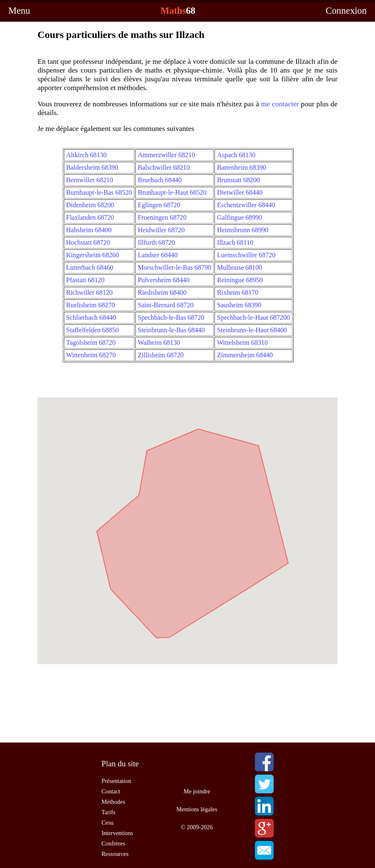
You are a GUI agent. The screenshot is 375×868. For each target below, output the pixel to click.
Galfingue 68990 (239, 217)
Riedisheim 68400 (162, 292)
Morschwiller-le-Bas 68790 (174, 267)
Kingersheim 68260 (93, 255)
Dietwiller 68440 (240, 192)
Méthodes (113, 802)
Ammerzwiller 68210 (166, 155)
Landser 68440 (158, 255)
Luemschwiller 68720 (246, 255)
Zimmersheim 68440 (245, 355)
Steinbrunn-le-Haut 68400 (252, 330)
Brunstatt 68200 (238, 180)
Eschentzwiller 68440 (246, 205)
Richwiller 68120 (90, 292)
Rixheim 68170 (238, 292)
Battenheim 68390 (242, 167)
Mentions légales (197, 809)
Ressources (115, 854)
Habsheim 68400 (89, 230)
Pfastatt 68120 (86, 280)
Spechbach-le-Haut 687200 (253, 317)
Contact (111, 791)
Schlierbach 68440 (91, 317)
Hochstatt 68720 (88, 242)
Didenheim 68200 (90, 205)
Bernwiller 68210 (90, 180)
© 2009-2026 (197, 827)
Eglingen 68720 (159, 205)
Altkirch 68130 (87, 155)
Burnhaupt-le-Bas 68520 (99, 192)
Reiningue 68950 (240, 280)
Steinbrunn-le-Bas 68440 (171, 330)
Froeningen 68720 (162, 217)
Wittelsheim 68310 (242, 342)
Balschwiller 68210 (164, 167)
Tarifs (108, 812)
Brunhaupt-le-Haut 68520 (172, 192)
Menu (19, 11)
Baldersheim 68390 (92, 167)
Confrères (113, 843)
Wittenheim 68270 (91, 355)
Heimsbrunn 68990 (243, 230)
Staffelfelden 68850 (93, 330)
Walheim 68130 (159, 342)
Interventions (117, 833)
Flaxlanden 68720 (90, 217)
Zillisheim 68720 (161, 355)
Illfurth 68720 (156, 242)
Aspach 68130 (236, 155)
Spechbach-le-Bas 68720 (171, 317)
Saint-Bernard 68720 (166, 305)
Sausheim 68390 (239, 305)
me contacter (280, 104)
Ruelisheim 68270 (91, 305)
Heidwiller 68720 (161, 230)
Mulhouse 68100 (239, 267)
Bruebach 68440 (160, 180)
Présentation (116, 781)
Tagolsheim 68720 (91, 342)
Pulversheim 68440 (164, 280)
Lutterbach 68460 (90, 267)
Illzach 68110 (235, 242)
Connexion (346, 11)
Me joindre (197, 791)
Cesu (107, 823)
